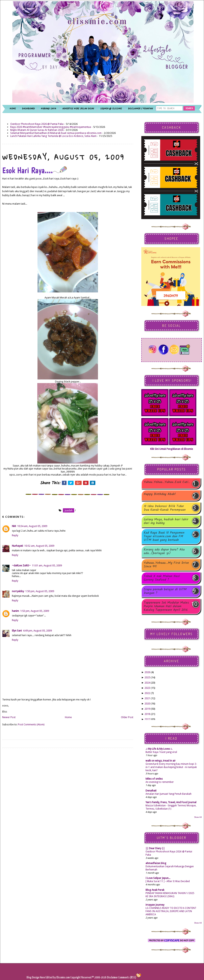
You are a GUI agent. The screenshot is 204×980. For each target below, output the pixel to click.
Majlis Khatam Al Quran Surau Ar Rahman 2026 (37, 130)
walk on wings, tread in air (161, 761)
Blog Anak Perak (155, 890)
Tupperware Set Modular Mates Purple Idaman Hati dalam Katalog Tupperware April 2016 (166, 606)
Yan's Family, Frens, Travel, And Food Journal (171, 802)
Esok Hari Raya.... (35, 170)
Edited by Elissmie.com (58, 977)
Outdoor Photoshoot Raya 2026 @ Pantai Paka (37, 124)
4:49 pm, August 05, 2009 (37, 631)
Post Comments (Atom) (31, 724)
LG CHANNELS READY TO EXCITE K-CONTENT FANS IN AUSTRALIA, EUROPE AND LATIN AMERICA (171, 911)
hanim (15, 611)
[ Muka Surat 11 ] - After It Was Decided (168, 881)
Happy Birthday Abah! (160, 495)
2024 (147, 683)
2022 (147, 693)
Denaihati (151, 791)
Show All (198, 817)
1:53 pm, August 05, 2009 (35, 611)
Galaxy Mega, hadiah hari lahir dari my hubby (166, 521)
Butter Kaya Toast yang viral (161, 752)
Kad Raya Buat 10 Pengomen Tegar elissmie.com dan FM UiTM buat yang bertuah (164, 536)
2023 (147, 688)
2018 (147, 714)
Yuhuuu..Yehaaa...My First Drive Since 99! (166, 565)
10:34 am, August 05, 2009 (32, 526)
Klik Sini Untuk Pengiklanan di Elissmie (172, 449)
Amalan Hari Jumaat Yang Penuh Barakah (169, 794)
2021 (147, 698)
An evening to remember (160, 782)
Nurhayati (17, 546)
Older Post (127, 717)
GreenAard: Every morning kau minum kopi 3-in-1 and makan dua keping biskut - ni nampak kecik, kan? (171, 767)
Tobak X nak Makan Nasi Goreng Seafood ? (162, 578)
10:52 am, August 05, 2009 (39, 546)
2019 (147, 709)
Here (43, 977)
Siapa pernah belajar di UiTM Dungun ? (165, 591)
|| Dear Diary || (155, 848)
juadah (69, 510)
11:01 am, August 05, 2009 (47, 565)
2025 (147, 677)
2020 (147, 704)
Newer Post (9, 717)
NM (14, 526)
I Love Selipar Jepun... (158, 878)
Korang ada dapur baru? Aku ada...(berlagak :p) (164, 552)
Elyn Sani (17, 631)
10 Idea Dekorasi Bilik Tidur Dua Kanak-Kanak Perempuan (165, 508)
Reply (15, 535)
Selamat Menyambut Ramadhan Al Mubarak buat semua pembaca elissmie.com (56, 133)
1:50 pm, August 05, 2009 (40, 591)
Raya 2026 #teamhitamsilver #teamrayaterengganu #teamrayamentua (51, 127)
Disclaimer (112, 977)
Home (68, 717)
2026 (147, 672)
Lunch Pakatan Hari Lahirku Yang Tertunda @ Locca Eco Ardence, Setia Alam (53, 136)
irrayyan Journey (155, 905)
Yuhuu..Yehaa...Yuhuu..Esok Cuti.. (167, 482)
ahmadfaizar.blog (156, 863)
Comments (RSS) (127, 977)
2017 (147, 719)
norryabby (18, 591)
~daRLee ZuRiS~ (21, 565)
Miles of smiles (154, 779)
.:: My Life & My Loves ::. (159, 749)
